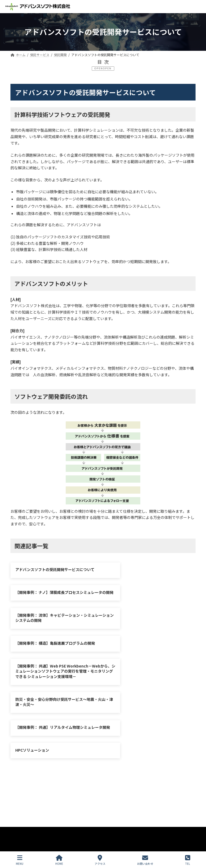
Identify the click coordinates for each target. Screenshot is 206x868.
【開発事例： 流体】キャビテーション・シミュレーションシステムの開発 (53, 601)
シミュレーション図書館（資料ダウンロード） (56, 759)
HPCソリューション (129, 667)
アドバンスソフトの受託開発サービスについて (55, 569)
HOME (59, 860)
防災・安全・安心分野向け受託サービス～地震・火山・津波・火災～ (149, 630)
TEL (188, 860)
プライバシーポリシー (35, 756)
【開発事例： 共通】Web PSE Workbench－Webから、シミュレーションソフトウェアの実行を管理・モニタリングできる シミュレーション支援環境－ (54, 635)
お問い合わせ (113, 756)
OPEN (107, 68)
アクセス (100, 860)
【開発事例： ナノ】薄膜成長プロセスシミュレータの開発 (150, 572)
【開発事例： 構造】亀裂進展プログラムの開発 (150, 601)
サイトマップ (78, 756)
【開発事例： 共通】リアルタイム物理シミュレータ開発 (53, 669)
